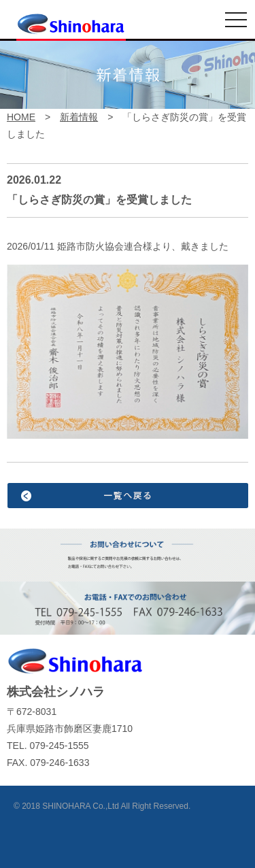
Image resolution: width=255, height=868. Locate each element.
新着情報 (79, 117)
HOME (21, 117)
